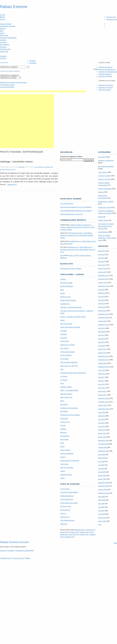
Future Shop (65, 341)
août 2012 (102, 328)
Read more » (12, 184)
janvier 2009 (102, 479)
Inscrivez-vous (111, 17)
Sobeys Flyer (84, 532)
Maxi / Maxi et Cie (66, 397)
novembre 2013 (103, 279)
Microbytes (64, 404)
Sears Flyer (64, 532)
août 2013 (102, 290)
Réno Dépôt (64, 439)
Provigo (63, 425)
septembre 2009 (104, 451)
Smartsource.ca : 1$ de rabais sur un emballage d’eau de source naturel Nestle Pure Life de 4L (78, 250)
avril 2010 (101, 426)
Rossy (62, 446)
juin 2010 (101, 419)
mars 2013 (102, 307)
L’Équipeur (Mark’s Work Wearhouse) (73, 373)
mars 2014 (102, 265)
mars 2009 (102, 472)
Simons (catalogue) (67, 453)
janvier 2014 (102, 272)
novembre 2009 (103, 444)
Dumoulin (64, 331)
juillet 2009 (102, 458)
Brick (62, 290)
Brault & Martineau (67, 286)
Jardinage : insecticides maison (16, 162)
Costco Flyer (90, 530)
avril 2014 (101, 261)
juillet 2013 (102, 293)
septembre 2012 (104, 325)
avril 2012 (101, 342)
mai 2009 (101, 465)
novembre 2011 (103, 360)
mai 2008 (101, 507)
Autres (2, 33)
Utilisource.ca (65, 517)
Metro (62, 401)
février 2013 (102, 311)
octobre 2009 (103, 447)
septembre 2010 (104, 409)
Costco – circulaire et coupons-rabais (73, 317)
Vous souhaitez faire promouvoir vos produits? (76, 211)
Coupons (3, 40)
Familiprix (64, 334)
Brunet (63, 293)
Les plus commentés (7, 87)
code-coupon (103, 172)
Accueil (2, 15)
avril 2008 (101, 511)
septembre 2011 (104, 367)
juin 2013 (101, 297)
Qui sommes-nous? (67, 204)
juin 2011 (101, 377)
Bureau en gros (66, 297)
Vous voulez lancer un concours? (72, 214)
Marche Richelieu (66, 394)
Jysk (62, 369)
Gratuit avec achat (104, 207)
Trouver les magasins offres (71, 157)
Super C (63, 457)
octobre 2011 (103, 363)
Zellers (63, 478)
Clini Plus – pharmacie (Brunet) (71, 307)
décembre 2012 (103, 314)
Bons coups (4, 35)
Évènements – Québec (106, 202)
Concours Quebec (104, 179)
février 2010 (102, 433)
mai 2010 (101, 423)
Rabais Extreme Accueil (14, 542)
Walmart (3, 28)
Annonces (102, 157)
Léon (62, 383)
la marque (16, 71)
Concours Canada (104, 176)
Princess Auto (65, 422)
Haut (115, 543)
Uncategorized (103, 232)
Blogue (2, 17)
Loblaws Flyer (70, 537)
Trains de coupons (105, 90)
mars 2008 (102, 514)
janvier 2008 (102, 521)
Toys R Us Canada (67, 467)
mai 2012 (101, 339)
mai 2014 (101, 258)
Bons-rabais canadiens (106, 166)
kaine (62, 255)
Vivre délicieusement (67, 520)
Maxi (2, 31)
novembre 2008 (103, 486)
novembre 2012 (103, 318)
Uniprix (63, 471)
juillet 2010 (102, 416)
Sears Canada (65, 450)
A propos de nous (18, 558)
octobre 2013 (103, 283)
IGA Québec (64, 359)
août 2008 (102, 497)
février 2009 (102, 476)
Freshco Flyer (74, 532)
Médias (28, 558)
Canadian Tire (65, 304)
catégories (4, 63)
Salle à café (4, 51)
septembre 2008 (104, 493)
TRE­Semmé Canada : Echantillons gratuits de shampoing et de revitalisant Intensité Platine (77, 235)
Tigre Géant (64, 464)
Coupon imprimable (105, 189)
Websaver (64, 524)
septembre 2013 (104, 286)
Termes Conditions (7, 551)
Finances (3, 47)
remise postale (103, 220)
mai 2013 (101, 300)
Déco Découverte (66, 324)
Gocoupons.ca (65, 510)
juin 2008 (101, 504)
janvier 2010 (102, 437)
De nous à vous (66, 506)
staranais (21, 167)
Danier (63, 320)
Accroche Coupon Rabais (69, 492)
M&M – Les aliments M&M (69, 390)
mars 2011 (102, 388)
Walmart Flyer (80, 530)
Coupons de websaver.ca (107, 69)
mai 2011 (101, 381)
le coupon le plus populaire (13, 82)
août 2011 (102, 370)
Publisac (63, 429)
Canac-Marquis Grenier (68, 300)
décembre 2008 (103, 483)
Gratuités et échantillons (8, 38)
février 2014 (102, 269)
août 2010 (102, 412)
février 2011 (102, 391)
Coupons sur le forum (106, 85)
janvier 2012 (102, 353)
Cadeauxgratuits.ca (67, 496)
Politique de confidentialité (25, 551)
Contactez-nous (112, 19)
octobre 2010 (103, 405)
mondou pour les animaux (69, 408)
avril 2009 (101, 469)
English (96, 69)
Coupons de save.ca (105, 67)
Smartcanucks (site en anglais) (71, 269)
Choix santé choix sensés (69, 503)
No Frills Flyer (75, 534)
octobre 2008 (103, 490)
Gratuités (32, 61)
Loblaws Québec (66, 387)
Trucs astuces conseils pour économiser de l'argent (106, 226)
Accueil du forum (6, 24)
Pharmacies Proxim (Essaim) (70, 415)
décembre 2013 (103, 275)
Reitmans (64, 432)
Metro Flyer (84, 534)
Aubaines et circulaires (8, 26)
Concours (3, 42)
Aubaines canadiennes (106, 160)
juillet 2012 (102, 332)
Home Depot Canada (67, 352)
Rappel (101, 217)
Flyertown (64, 338)
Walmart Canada (66, 475)
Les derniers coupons (7, 85)
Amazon (63, 279)
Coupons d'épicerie (105, 74)
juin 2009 (101, 461)
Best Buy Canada (66, 283)
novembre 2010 (103, 402)
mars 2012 (102, 346)
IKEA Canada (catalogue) (69, 362)
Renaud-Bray (65, 436)
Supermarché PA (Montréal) (70, 461)
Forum (3, 19)
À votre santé (65, 489)
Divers (100, 192)
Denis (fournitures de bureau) (70, 327)
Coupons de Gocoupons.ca (108, 72)
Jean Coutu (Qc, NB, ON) (69, 366)
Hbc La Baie (64, 348)
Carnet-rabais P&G (67, 499)
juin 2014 (101, 254)
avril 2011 (101, 384)
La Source (64, 376)
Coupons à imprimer (105, 76)
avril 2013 (101, 304)
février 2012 (102, 349)
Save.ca (63, 513)
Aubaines (3, 56)
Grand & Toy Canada (67, 345)
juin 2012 (101, 335)
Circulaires (33, 63)
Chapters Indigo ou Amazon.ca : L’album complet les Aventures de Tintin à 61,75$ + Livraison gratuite (78, 227)
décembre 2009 (103, 440)
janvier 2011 (102, 395)
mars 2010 (102, 430)
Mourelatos (64, 411)
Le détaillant (5, 71)
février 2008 (102, 518)
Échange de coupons (106, 87)
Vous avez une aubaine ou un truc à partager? (76, 207)
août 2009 (102, 455)
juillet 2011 (102, 374)
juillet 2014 (102, 251)
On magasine (5, 45)
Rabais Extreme (14, 7)
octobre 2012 (103, 321)
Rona (62, 443)
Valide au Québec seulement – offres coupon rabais (107, 238)
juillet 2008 (102, 500)
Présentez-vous (5, 49)
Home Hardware (66, 355)
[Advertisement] (27, 121)
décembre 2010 (103, 398)
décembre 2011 (103, 356)
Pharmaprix (64, 418)
